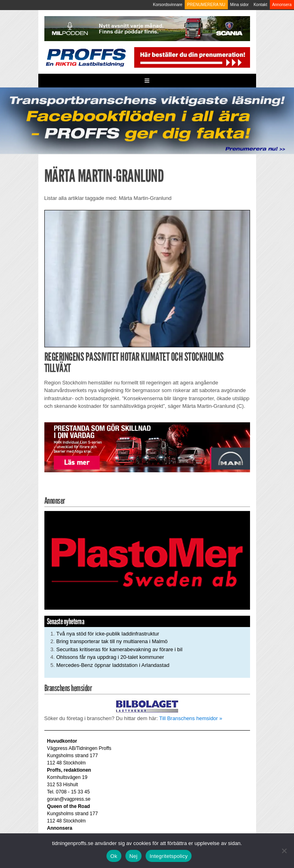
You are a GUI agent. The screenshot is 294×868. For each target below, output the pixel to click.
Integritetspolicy (169, 856)
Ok (114, 856)
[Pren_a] (191, 57)
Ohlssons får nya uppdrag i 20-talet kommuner (110, 657)
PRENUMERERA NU (206, 5)
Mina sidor (240, 5)
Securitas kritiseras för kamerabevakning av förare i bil (120, 649)
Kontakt (261, 5)
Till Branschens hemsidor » (191, 718)
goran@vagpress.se (69, 799)
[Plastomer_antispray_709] (147, 560)
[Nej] (284, 851)
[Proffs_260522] (147, 120)
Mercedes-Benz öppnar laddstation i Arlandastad (113, 665)
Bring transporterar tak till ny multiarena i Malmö (112, 641)
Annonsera (282, 5)
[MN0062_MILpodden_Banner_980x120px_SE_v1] (147, 28)
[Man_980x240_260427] (147, 447)
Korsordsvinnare (168, 5)
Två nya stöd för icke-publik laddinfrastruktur (108, 634)
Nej (133, 856)
